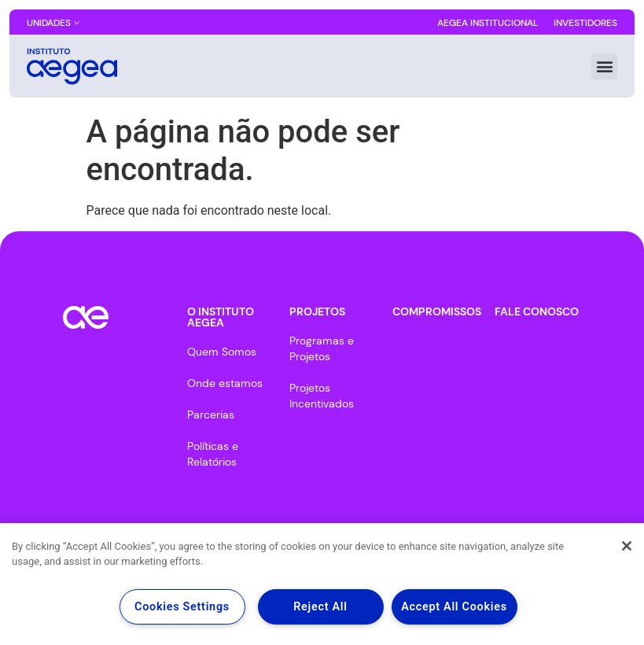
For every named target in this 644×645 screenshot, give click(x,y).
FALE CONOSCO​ (537, 311)
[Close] (627, 546)
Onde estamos (225, 383)
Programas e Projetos (322, 348)
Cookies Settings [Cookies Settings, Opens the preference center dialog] (182, 607)
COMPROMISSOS (437, 311)
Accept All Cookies (454, 607)
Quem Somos (222, 352)
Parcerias (211, 415)
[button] (604, 66)
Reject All (320, 607)
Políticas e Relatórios (213, 454)
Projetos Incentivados (322, 396)
